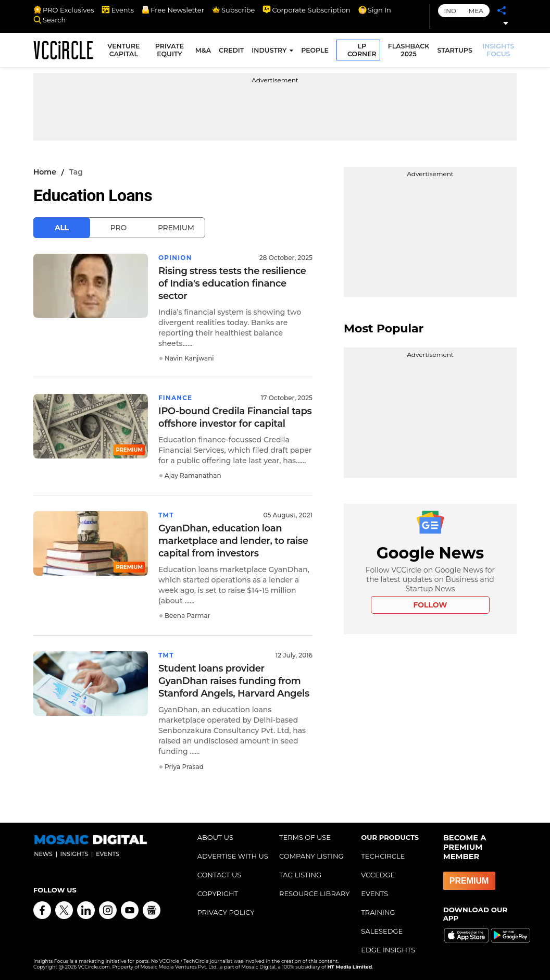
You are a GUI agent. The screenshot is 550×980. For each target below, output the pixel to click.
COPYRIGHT (218, 894)
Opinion (175, 258)
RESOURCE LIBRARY (315, 894)
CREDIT (231, 50)
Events (118, 10)
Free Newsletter (173, 10)
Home (45, 172)
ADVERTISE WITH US (233, 856)
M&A (203, 50)
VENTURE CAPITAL (123, 50)
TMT (166, 515)
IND (450, 11)
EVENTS (374, 894)
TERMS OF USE (305, 837)
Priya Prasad (184, 767)
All (62, 228)
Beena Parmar (187, 616)
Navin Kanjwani (189, 358)
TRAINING (378, 912)
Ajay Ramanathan (193, 475)
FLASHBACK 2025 (409, 50)
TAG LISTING (300, 875)
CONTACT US (220, 875)
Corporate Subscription (306, 10)
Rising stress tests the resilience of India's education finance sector (232, 283)
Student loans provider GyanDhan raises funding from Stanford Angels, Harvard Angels (234, 681)
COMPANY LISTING (311, 856)
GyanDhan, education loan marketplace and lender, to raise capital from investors (233, 541)
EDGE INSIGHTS (388, 950)
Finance (175, 398)
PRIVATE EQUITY (170, 50)
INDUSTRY (269, 50)
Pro (118, 228)
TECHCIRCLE (383, 856)
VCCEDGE (378, 875)
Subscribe (233, 10)
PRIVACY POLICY (226, 912)
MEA (476, 11)
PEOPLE (315, 50)
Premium (176, 228)
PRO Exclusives (64, 10)
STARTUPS (454, 50)
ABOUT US (215, 837)
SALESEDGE (382, 931)
